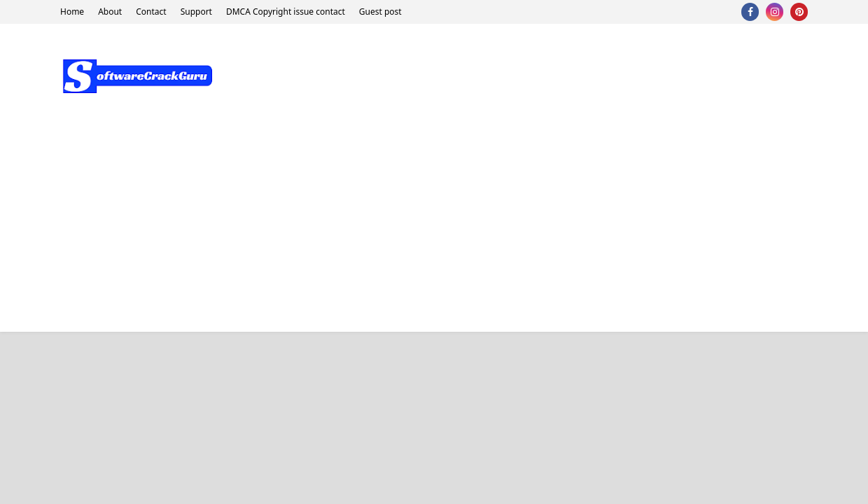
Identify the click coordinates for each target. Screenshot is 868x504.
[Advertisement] (434, 234)
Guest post (380, 12)
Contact (151, 12)
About (110, 12)
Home (72, 12)
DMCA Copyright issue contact (286, 12)
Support (196, 12)
